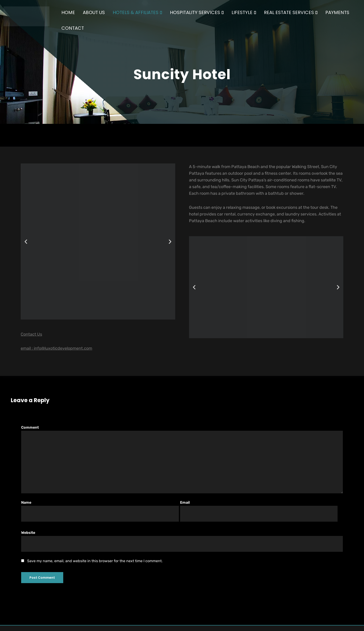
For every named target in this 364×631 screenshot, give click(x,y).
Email (259, 511)
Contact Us (31, 334)
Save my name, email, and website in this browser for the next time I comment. (95, 561)
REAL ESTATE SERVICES (291, 12)
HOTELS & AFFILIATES (137, 12)
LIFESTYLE (244, 12)
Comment (182, 459)
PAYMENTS (337, 12)
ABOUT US (94, 12)
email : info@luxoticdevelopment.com (56, 348)
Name (100, 511)
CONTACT (73, 28)
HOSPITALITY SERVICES (197, 12)
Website (182, 541)
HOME (68, 12)
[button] (26, 242)
